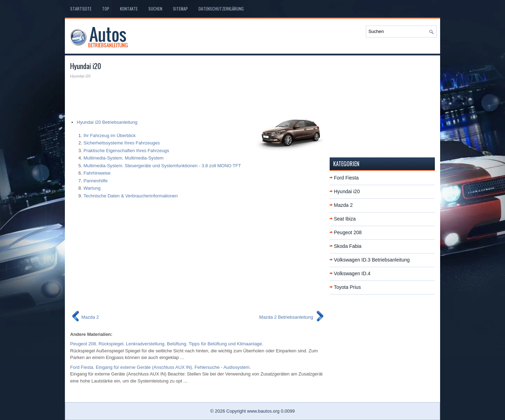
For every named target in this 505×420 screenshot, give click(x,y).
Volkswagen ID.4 (352, 273)
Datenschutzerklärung (221, 9)
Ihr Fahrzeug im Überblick (110, 136)
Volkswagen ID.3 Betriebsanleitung (372, 260)
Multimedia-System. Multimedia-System (123, 158)
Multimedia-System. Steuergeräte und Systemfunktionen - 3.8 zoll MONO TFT (162, 166)
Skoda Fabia (348, 246)
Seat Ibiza (345, 219)
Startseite (81, 9)
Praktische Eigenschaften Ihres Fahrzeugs (126, 151)
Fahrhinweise (97, 173)
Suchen (155, 9)
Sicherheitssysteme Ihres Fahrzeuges (122, 143)
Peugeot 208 (348, 232)
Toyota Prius (347, 287)
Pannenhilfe (96, 181)
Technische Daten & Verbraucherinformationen (131, 196)
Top (106, 9)
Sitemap (180, 9)
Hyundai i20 (347, 191)
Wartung (92, 188)
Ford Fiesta (346, 178)
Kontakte (129, 9)
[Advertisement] (197, 97)
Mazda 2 (343, 205)
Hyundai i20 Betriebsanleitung (107, 122)
